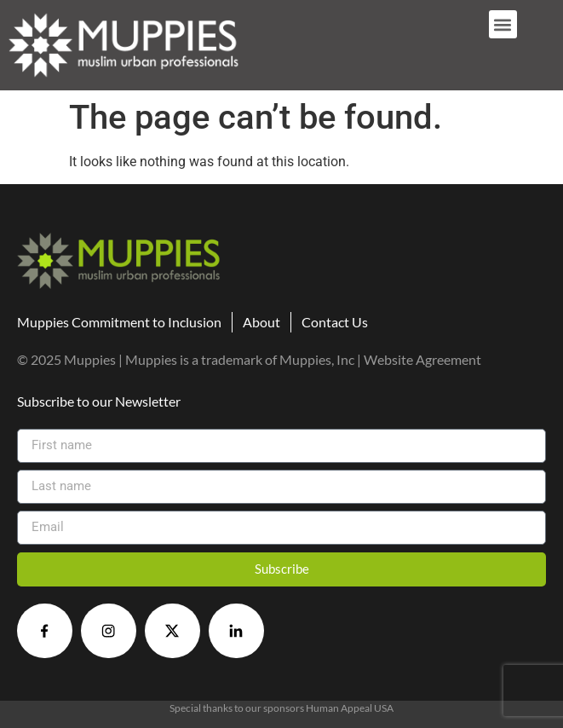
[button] (503, 24)
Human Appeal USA (350, 708)
